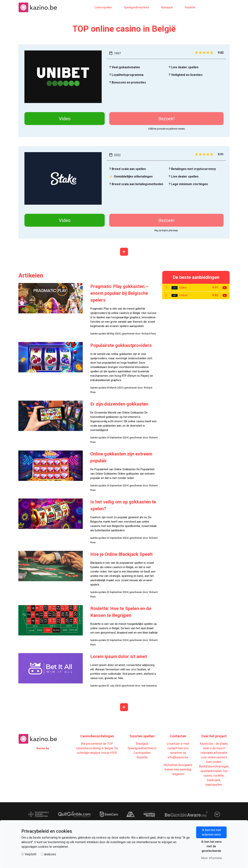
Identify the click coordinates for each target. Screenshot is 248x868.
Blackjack (167, 7)
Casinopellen (142, 753)
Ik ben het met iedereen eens (211, 832)
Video (65, 119)
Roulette (190, 7)
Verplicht (30, 854)
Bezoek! (167, 119)
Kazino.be (43, 748)
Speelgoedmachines (137, 7)
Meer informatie (211, 858)
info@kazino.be (178, 757)
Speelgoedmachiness (142, 748)
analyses (50, 854)
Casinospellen (103, 7)
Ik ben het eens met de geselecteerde (211, 846)
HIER (113, 753)
